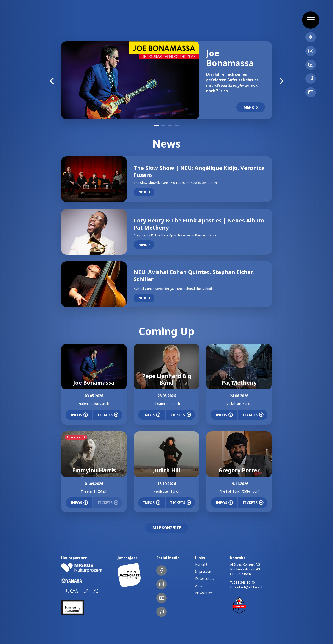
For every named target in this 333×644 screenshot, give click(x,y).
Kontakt (201, 564)
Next (281, 80)
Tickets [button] (108, 415)
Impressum (204, 571)
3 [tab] (170, 126)
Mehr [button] (252, 107)
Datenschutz (205, 579)
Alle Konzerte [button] (167, 528)
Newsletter (204, 593)
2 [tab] (163, 126)
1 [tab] (156, 126)
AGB (199, 586)
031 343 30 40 (244, 582)
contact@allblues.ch (248, 587)
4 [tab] (177, 126)
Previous (52, 80)
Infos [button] (79, 415)
